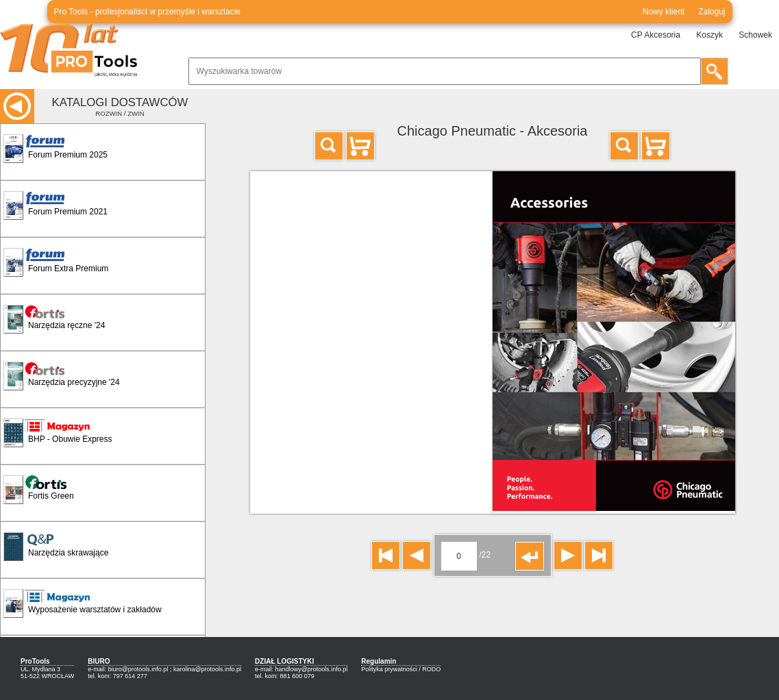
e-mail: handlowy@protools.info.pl (301, 669)
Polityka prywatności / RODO (401, 669)
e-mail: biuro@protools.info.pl (128, 669)
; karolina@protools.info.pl (206, 669)
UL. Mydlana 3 (40, 669)
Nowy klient (664, 12)
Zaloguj (712, 12)
